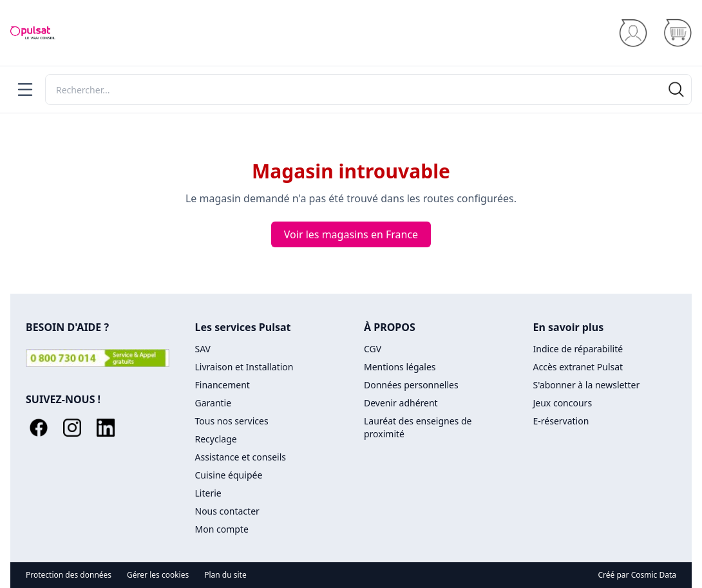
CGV (373, 349)
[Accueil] (33, 33)
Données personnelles (411, 385)
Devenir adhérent (401, 403)
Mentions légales (400, 367)
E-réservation (561, 421)
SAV (203, 349)
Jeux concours (563, 403)
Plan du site (225, 575)
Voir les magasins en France (351, 234)
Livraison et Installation (244, 367)
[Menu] (25, 90)
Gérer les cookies (158, 575)
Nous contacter (227, 511)
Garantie (213, 403)
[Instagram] (72, 428)
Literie (208, 493)
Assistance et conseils (241, 457)
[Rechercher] (368, 90)
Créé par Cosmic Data (638, 575)
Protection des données (69, 575)
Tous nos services (232, 421)
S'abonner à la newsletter (587, 385)
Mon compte (222, 529)
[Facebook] (39, 428)
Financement (223, 385)
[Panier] (677, 33)
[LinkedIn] (106, 428)
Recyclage (216, 439)
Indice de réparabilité (578, 349)
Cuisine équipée (229, 475)
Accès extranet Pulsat (578, 367)
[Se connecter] (633, 33)
